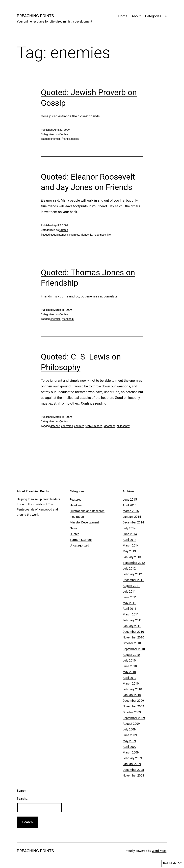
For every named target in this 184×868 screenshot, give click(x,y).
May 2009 (129, 741)
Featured (76, 499)
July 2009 (129, 729)
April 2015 (129, 505)
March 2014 (131, 545)
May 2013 (129, 551)
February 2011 (132, 620)
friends (66, 139)
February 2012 (132, 574)
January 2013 (132, 557)
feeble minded (94, 426)
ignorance (110, 426)
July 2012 (129, 568)
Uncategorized (80, 545)
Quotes (64, 134)
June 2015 (130, 499)
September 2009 (134, 718)
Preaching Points (35, 16)
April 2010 (129, 678)
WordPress (159, 851)
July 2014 (129, 528)
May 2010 (129, 672)
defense (55, 426)
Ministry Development (84, 522)
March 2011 (131, 614)
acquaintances (59, 235)
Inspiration (77, 517)
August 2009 (131, 724)
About (136, 16)
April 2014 (129, 540)
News (74, 528)
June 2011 (130, 597)
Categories (153, 16)
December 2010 (133, 632)
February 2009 (132, 758)
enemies (55, 139)
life (109, 235)
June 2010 (130, 666)
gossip (75, 139)
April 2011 (129, 609)
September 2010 (134, 649)
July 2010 (129, 660)
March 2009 (131, 752)
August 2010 (131, 655)
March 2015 (131, 511)
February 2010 (132, 689)
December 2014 (133, 522)
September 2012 (134, 563)
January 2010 (132, 695)
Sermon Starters (81, 540)
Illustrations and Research (87, 511)
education (67, 426)
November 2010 (133, 637)
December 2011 (133, 580)
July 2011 (129, 591)
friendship (86, 235)
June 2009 (130, 735)
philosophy (123, 426)
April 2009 (129, 747)
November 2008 (133, 775)
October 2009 (132, 712)
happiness (100, 235)
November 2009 (133, 706)
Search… (23, 798)
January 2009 (132, 764)
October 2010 (132, 643)
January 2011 (132, 626)
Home (123, 16)
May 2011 (129, 603)
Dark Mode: (172, 863)
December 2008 (133, 770)
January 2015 (132, 517)
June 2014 (130, 534)
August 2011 (131, 586)
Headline (76, 505)
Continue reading (94, 403)
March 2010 (131, 683)
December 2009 (133, 701)
